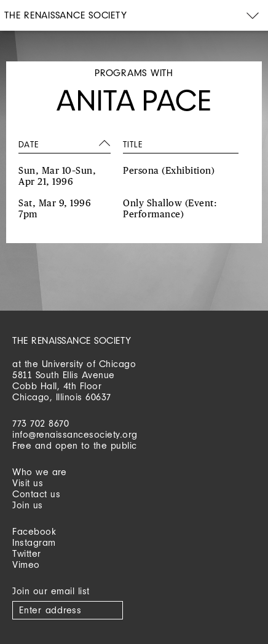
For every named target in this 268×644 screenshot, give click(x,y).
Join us (28, 505)
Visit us (28, 483)
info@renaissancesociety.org (75, 434)
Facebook (34, 531)
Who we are (39, 472)
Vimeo (26, 564)
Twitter (27, 553)
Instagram (34, 542)
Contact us (36, 494)
